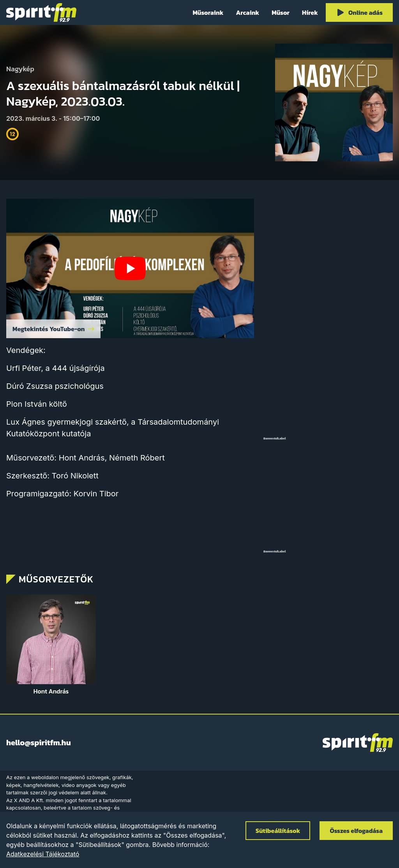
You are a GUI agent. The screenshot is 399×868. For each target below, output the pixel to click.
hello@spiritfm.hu (39, 743)
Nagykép (20, 69)
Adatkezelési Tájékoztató (43, 854)
